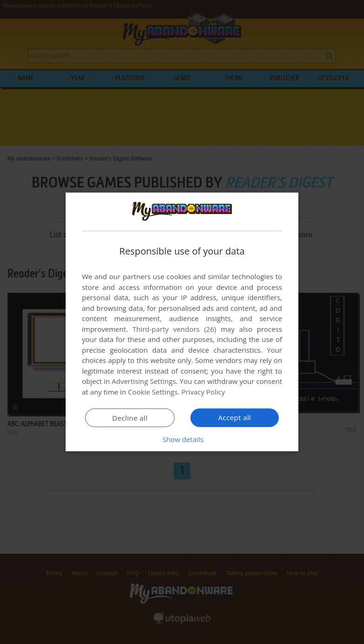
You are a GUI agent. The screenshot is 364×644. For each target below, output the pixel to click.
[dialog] (182, 322)
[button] (182, 439)
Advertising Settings (144, 381)
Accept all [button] (235, 417)
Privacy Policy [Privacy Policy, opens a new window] (203, 392)
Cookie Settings (153, 392)
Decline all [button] (130, 418)
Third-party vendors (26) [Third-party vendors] (174, 329)
